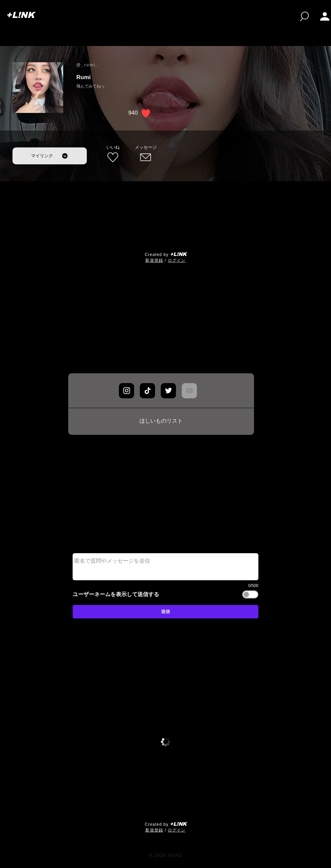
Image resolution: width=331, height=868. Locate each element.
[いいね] (113, 154)
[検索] (304, 16)
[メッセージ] (146, 154)
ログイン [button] (177, 260)
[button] (325, 16)
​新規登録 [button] (154, 260)
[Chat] (126, 391)
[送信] (165, 612)
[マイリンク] (50, 156)
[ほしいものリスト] (161, 421)
